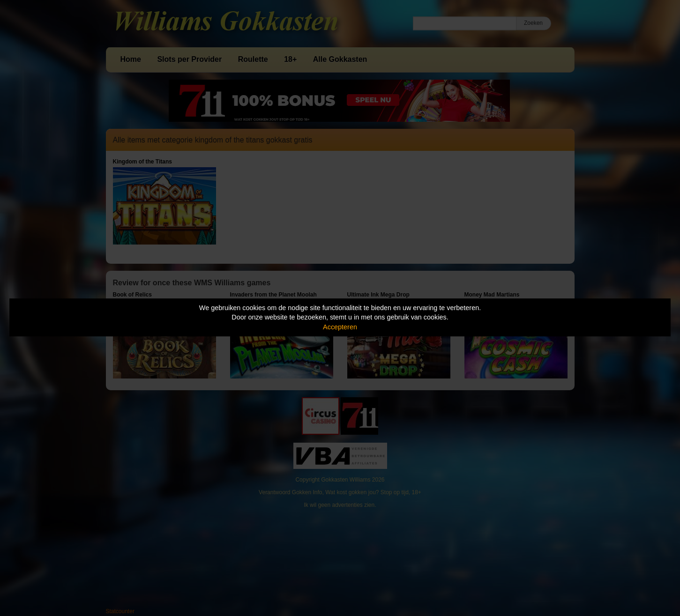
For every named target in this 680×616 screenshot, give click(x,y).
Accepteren (340, 327)
